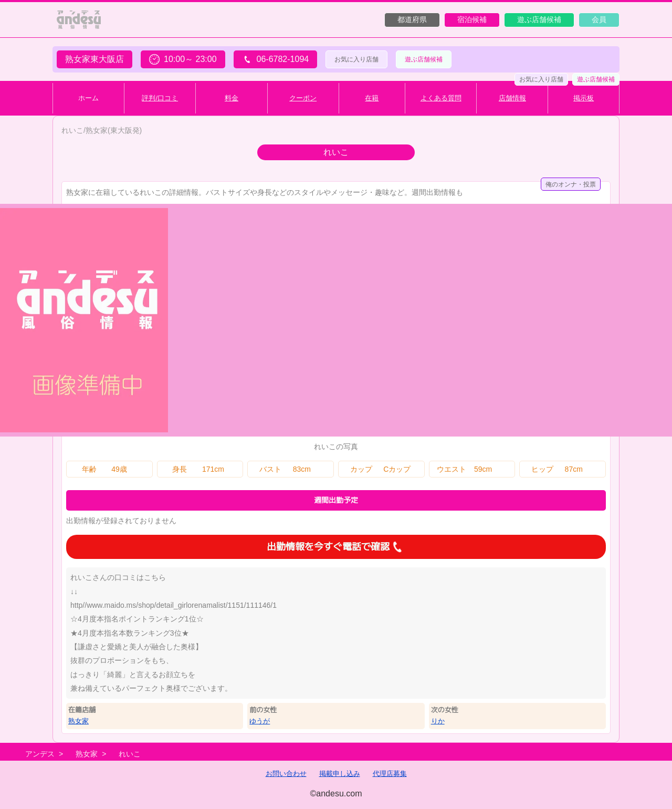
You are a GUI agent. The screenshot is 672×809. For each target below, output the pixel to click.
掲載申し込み (340, 774)
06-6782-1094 (276, 59)
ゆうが (260, 721)
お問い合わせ (286, 774)
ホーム (88, 98)
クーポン (303, 98)
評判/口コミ (160, 98)
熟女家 (78, 721)
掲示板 (584, 98)
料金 (232, 98)
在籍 (372, 98)
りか (438, 721)
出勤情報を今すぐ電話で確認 (336, 547)
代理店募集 (390, 774)
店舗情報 (512, 98)
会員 (599, 19)
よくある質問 (441, 98)
